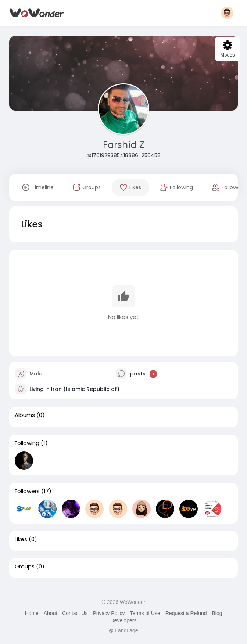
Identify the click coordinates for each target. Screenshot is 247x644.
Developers (124, 620)
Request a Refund (186, 613)
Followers (27, 491)
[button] (227, 13)
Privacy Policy (109, 613)
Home (31, 613)
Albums (25, 415)
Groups (25, 566)
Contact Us (75, 613)
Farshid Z (124, 145)
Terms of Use (145, 613)
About (51, 613)
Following (27, 443)
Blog (217, 613)
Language (123, 630)
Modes (227, 49)
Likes (21, 539)
